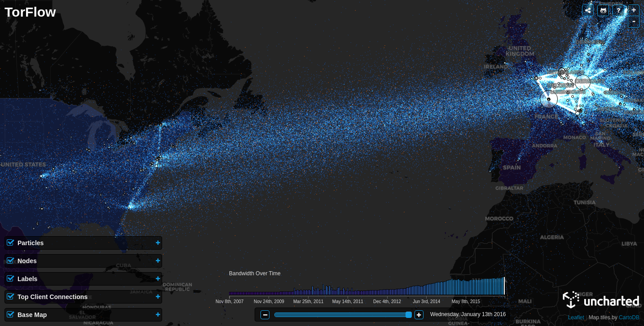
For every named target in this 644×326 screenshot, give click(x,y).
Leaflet (576, 317)
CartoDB (629, 317)
